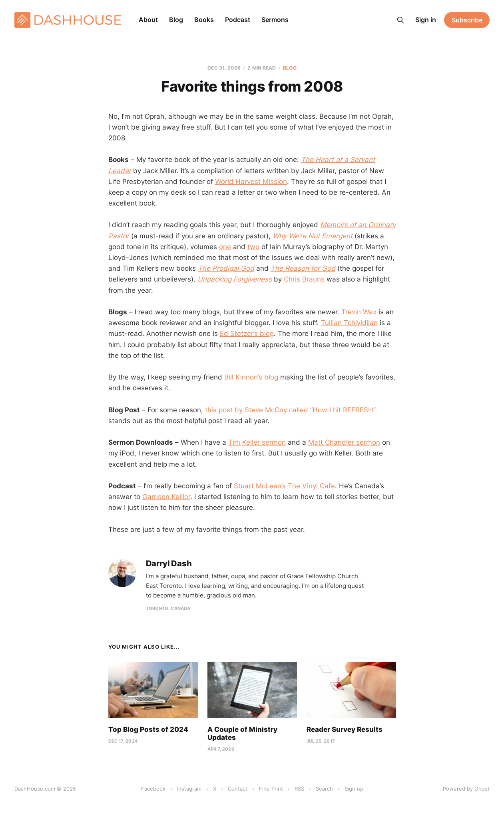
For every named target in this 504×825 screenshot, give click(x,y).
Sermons (275, 20)
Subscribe (467, 20)
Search (324, 789)
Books (204, 20)
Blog (176, 20)
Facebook (153, 789)
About (148, 20)
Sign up (354, 789)
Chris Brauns (304, 279)
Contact (238, 789)
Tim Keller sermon (257, 442)
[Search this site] (400, 20)
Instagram (189, 789)
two (253, 247)
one (225, 247)
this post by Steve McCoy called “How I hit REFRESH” (290, 410)
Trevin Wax (359, 312)
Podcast (238, 20)
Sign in (426, 20)
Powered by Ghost (466, 789)
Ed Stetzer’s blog (247, 334)
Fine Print (271, 789)
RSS (299, 789)
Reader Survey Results (345, 729)
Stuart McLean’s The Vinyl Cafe (284, 486)
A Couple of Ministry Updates (242, 733)
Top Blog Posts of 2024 (148, 729)
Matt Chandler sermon (344, 442)
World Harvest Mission (251, 182)
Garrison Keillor (166, 497)
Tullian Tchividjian (349, 323)
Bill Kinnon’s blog (251, 377)
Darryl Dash (169, 564)
